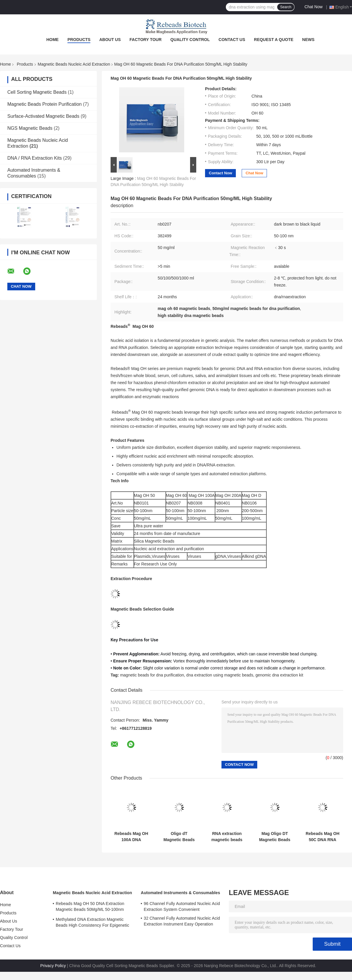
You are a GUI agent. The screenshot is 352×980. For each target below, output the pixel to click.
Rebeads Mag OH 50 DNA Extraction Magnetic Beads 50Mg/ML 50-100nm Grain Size (90, 907)
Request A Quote (274, 40)
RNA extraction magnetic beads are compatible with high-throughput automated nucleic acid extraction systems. (227, 837)
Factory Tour (146, 40)
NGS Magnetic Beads (30, 128)
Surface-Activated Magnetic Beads (43, 116)
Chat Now (313, 7)
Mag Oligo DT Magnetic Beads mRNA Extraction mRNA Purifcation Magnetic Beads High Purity (275, 837)
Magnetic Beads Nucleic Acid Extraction (74, 64)
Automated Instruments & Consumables (180, 893)
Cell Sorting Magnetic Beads (37, 92)
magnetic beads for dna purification (152, 675)
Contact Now (220, 173)
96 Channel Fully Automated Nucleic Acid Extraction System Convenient (182, 906)
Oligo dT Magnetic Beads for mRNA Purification (179, 837)
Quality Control (190, 40)
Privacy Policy (53, 966)
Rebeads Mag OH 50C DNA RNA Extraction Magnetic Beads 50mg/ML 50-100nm (323, 837)
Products (79, 40)
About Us (110, 40)
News (308, 40)
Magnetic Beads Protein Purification (44, 104)
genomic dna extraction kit (279, 675)
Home (53, 40)
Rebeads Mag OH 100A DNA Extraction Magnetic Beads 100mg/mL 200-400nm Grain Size (131, 837)
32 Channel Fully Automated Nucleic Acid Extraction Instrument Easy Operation (182, 921)
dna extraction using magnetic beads (220, 675)
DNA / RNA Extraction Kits (35, 158)
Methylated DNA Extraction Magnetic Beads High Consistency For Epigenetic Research (92, 923)
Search (286, 7)
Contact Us (232, 40)
